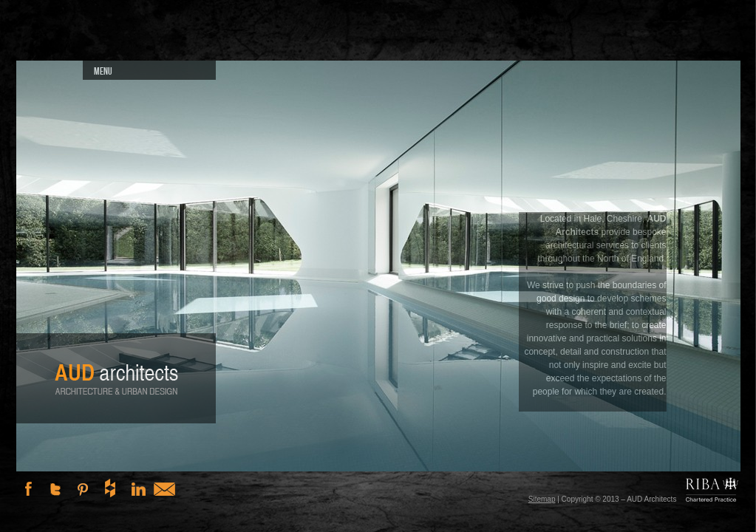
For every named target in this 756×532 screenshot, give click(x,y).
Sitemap (542, 499)
